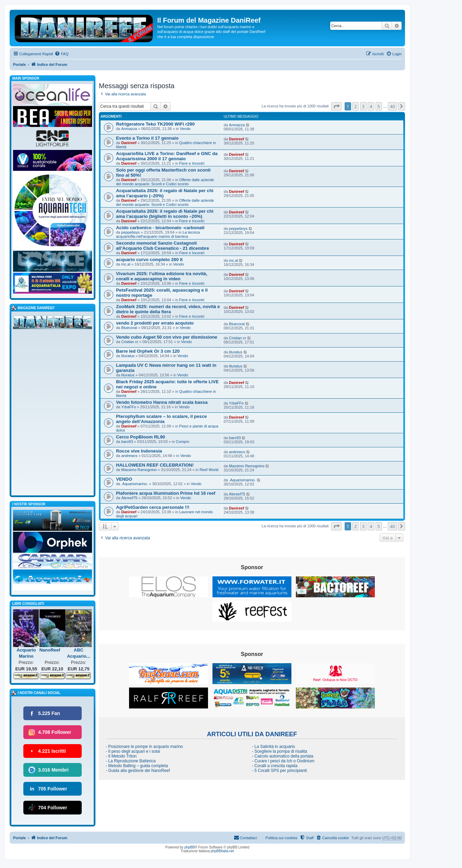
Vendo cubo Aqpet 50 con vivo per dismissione (167, 337)
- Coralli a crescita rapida (275, 766)
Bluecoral (129, 328)
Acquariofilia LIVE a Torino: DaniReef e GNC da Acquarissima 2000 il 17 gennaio (167, 156)
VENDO (124, 479)
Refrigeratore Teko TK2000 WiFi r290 (155, 124)
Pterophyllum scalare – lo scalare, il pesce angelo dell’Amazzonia (161, 419)
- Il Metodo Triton (121, 756)
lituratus (128, 356)
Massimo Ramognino (139, 470)
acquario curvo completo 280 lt (149, 260)
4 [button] (371, 106)
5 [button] (379, 106)
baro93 (127, 442)
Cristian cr (130, 342)
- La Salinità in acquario (273, 747)
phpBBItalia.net (222, 851)
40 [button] (392, 106)
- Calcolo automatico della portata (283, 756)
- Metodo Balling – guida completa (137, 766)
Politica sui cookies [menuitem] (281, 838)
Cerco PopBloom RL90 (141, 437)
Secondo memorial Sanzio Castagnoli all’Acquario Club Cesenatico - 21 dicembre (163, 246)
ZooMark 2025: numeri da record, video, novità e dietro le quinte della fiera (168, 309)
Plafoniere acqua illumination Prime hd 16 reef (166, 493)
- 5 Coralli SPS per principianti (279, 771)
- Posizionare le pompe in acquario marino (144, 747)
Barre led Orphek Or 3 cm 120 (148, 351)
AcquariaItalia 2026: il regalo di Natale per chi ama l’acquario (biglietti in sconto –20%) (165, 214)
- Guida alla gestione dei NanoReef (138, 771)
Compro (182, 442)
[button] (336, 106)
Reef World (209, 470)
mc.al (126, 264)
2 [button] (355, 106)
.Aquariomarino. (135, 484)
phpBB (189, 847)
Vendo (185, 129)
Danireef (129, 143)
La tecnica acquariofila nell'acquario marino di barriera (158, 234)
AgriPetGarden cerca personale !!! (153, 507)
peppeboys (130, 232)
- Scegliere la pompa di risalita (280, 751)
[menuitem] (61, 54)
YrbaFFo (129, 407)
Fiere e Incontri (192, 163)
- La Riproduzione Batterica (131, 761)
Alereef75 (129, 498)
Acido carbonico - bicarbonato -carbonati (160, 228)
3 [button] (363, 106)
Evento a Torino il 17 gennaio (147, 138)
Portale (19, 64)
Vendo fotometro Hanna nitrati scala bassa (162, 402)
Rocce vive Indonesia (139, 451)
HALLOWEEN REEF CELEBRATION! (155, 465)
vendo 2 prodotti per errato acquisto (155, 323)
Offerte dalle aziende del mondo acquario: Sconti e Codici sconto (165, 182)
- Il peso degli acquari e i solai (133, 751)
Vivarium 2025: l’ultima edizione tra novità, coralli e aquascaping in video (162, 276)
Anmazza (129, 129)
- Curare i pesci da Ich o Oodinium (283, 761)
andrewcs (129, 456)
